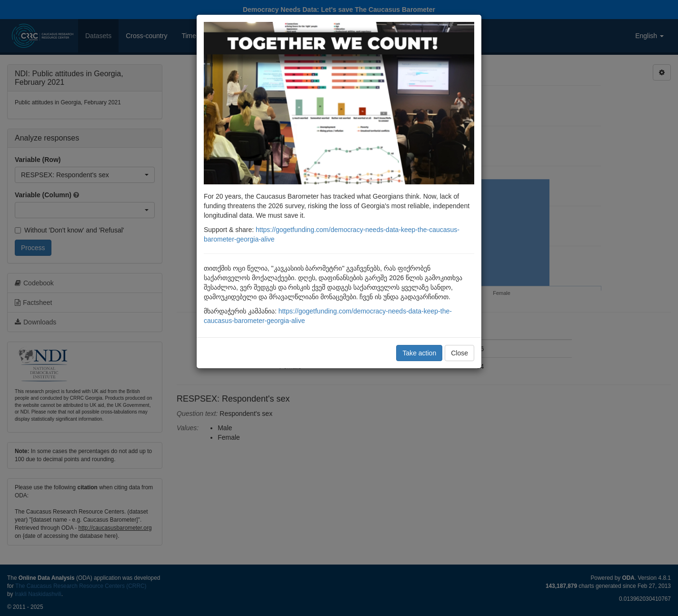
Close (459, 353)
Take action (419, 353)
